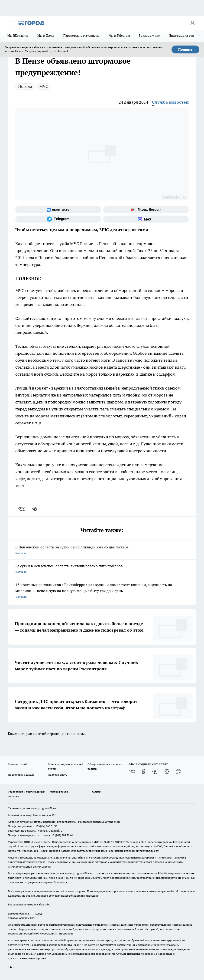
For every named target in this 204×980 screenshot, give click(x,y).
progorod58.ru (78, 857)
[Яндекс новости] (146, 210)
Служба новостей (170, 102)
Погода (25, 86)
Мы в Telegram (119, 36)
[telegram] (36, 509)
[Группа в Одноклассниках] (144, 772)
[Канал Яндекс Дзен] (167, 772)
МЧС (44, 86)
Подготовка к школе (21, 775)
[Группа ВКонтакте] (58, 210)
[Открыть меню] (10, 23)
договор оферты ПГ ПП (23, 918)
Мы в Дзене (46, 36)
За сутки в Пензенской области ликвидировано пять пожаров (102, 569)
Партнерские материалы (82, 36)
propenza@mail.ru (69, 822)
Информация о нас (183, 36)
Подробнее (66, 933)
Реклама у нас (149, 36)
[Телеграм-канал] (58, 219)
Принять (185, 49)
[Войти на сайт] (192, 23)
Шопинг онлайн (18, 764)
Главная (96, 792)
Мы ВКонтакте (18, 36)
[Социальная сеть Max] (146, 219)
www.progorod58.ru (43, 808)
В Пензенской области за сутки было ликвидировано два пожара (102, 550)
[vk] (22, 509)
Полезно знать (57, 775)
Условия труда (59, 792)
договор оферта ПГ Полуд (25, 913)
